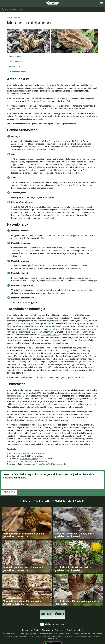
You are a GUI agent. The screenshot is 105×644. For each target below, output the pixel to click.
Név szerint (79, 501)
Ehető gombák (14, 18)
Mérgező (60, 501)
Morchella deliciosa (57, 326)
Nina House (25, 453)
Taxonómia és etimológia (19, 71)
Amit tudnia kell (15, 57)
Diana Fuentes (43, 464)
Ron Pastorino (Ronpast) (28, 459)
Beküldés (9, 492)
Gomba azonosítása (17, 62)
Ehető (27, 501)
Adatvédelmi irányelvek (52, 631)
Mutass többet (52, 615)
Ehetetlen (43, 501)
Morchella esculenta (16, 396)
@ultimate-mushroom (52, 625)
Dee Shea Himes (26, 461)
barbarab (23, 456)
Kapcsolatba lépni (30, 631)
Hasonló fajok (14, 67)
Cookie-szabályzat (75, 631)
